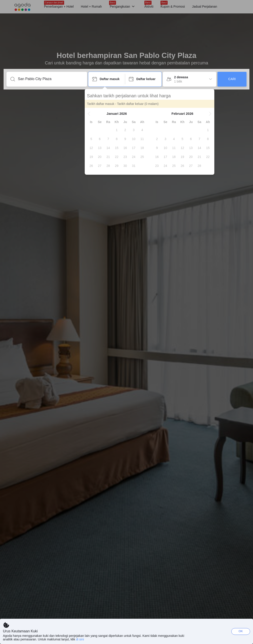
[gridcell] (120, 130)
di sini (80, 639)
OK (241, 631)
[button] (93, 114)
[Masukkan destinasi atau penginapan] (50, 79)
